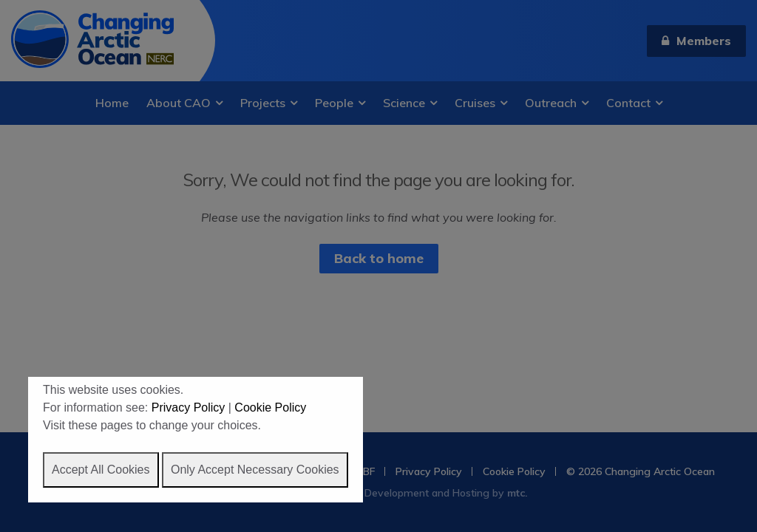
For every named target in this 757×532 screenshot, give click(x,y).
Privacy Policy (189, 407)
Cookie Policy (270, 407)
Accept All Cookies (101, 470)
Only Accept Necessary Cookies (255, 470)
